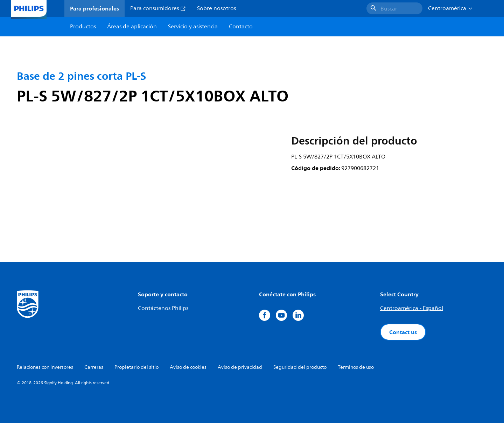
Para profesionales (94, 8)
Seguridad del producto (300, 367)
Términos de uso (356, 367)
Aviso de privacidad (240, 367)
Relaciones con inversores (45, 367)
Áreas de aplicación (132, 27)
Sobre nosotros (216, 8)
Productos (83, 27)
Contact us (403, 332)
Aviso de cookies (188, 367)
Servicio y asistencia (193, 27)
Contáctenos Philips (163, 308)
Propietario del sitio (136, 367)
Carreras (94, 367)
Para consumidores (158, 8)
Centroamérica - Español (412, 308)
